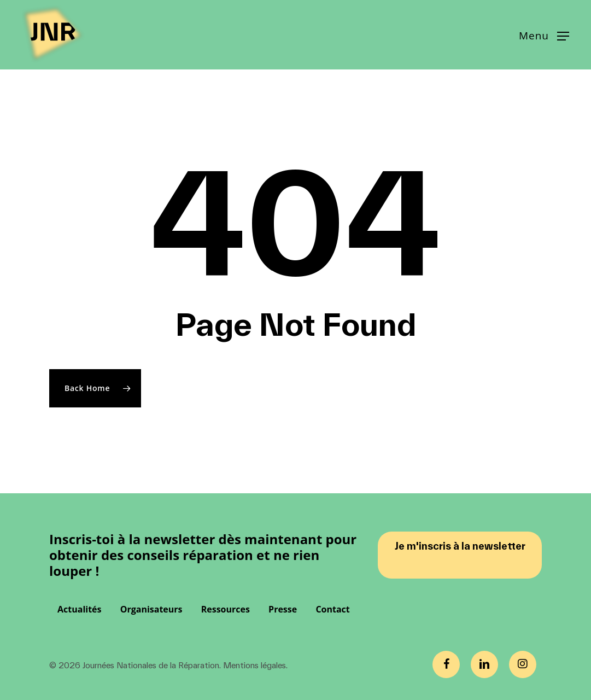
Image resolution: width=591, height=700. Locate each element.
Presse (283, 609)
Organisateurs (151, 609)
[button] (544, 35)
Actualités (80, 609)
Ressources (226, 609)
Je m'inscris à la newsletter (460, 546)
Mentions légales (254, 665)
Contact (332, 609)
